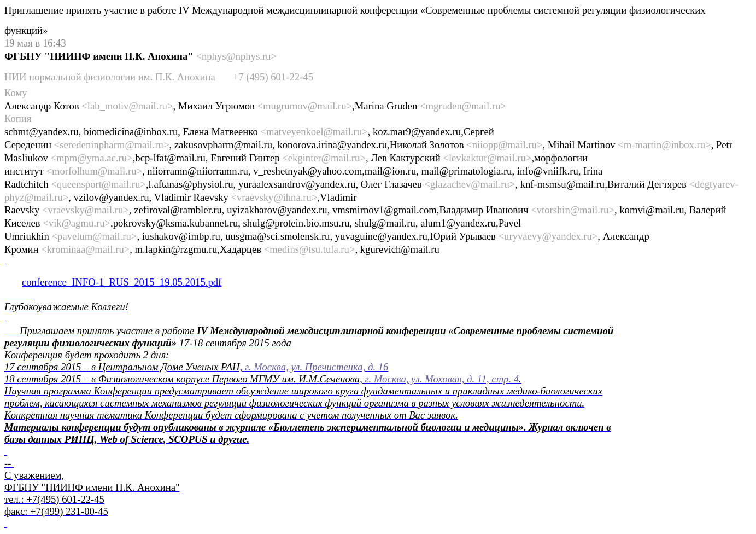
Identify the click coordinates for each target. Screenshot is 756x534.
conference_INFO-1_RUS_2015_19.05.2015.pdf (122, 282)
